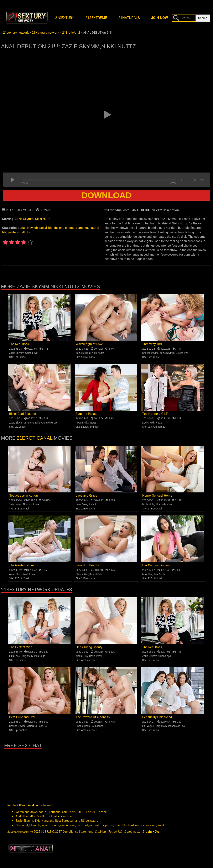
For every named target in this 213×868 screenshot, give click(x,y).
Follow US (115, 832)
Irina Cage (40, 656)
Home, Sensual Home (157, 496)
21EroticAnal (88, 357)
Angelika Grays (49, 423)
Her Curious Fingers (156, 565)
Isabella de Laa (176, 726)
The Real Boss (19, 344)
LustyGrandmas (90, 427)
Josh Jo (93, 504)
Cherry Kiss (82, 574)
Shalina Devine (150, 353)
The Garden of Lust (22, 565)
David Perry (96, 656)
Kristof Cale (29, 574)
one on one (67, 228)
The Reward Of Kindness (93, 717)
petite (12, 232)
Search (203, 18)
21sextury (66, 18)
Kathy (145, 423)
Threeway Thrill (153, 344)
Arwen (79, 423)
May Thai (147, 574)
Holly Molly (148, 504)
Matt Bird (32, 726)
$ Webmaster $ (134, 832)
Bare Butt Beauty (87, 565)
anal (22, 228)
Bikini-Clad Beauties (23, 414)
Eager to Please (87, 414)
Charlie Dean (83, 726)
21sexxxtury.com (18, 832)
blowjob (32, 228)
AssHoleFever (89, 660)
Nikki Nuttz (43, 219)
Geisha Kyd (31, 353)
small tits (23, 232)
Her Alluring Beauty (89, 647)
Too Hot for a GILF (155, 414)
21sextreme (98, 18)
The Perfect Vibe (21, 647)
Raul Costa (160, 574)
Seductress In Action (24, 496)
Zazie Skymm (24, 219)
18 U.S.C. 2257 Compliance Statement (68, 832)
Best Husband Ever (22, 717)
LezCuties (20, 357)
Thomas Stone (31, 504)
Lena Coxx (81, 504)
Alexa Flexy (15, 574)
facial (43, 228)
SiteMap (100, 832)
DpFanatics (21, 730)
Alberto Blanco (164, 504)
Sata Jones (15, 504)
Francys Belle (33, 423)
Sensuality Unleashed (157, 717)
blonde (53, 228)
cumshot (82, 228)
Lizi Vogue (148, 726)
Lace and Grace (86, 496)
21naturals (131, 18)
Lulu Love (14, 656)
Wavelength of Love (89, 344)
